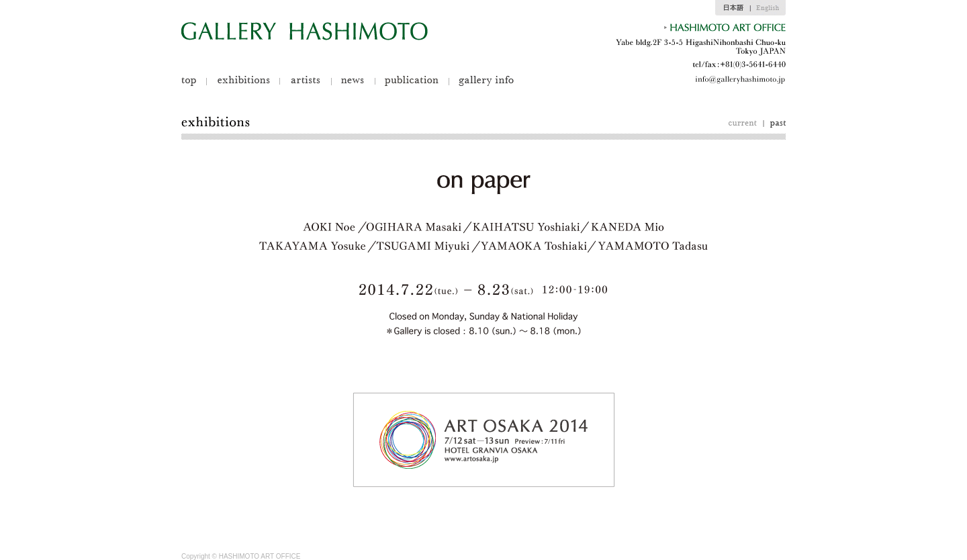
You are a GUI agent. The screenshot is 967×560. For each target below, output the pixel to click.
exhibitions (243, 81)
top (194, 81)
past (774, 124)
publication (412, 81)
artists (305, 81)
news (353, 81)
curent (746, 124)
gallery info (481, 81)
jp (733, 8)
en (768, 8)
